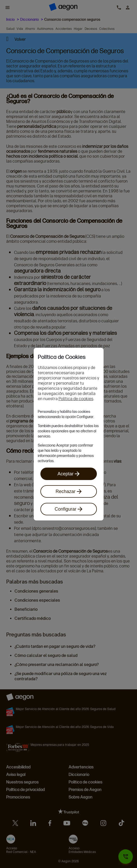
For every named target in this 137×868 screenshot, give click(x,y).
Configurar (68, 509)
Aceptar (68, 474)
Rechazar (68, 491)
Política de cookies (76, 399)
